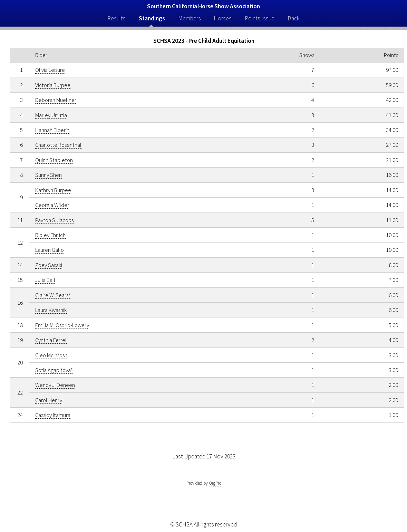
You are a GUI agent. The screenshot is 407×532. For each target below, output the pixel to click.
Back (294, 18)
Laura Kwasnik (51, 310)
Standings (152, 18)
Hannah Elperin (52, 130)
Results (117, 18)
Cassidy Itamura (53, 415)
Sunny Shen (49, 175)
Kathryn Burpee (53, 190)
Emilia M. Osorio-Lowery (62, 325)
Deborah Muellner (56, 100)
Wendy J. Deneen (55, 385)
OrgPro (215, 483)
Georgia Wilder (52, 205)
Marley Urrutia (51, 115)
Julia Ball (45, 280)
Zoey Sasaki (49, 265)
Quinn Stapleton (54, 160)
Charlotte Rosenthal (58, 145)
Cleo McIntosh (51, 355)
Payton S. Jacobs (54, 220)
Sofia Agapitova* (54, 370)
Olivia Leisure (50, 70)
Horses (223, 18)
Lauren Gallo (50, 250)
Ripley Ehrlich (50, 235)
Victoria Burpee (53, 85)
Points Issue (260, 18)
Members (190, 18)
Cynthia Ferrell (52, 340)
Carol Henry (49, 400)
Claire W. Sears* (53, 295)
